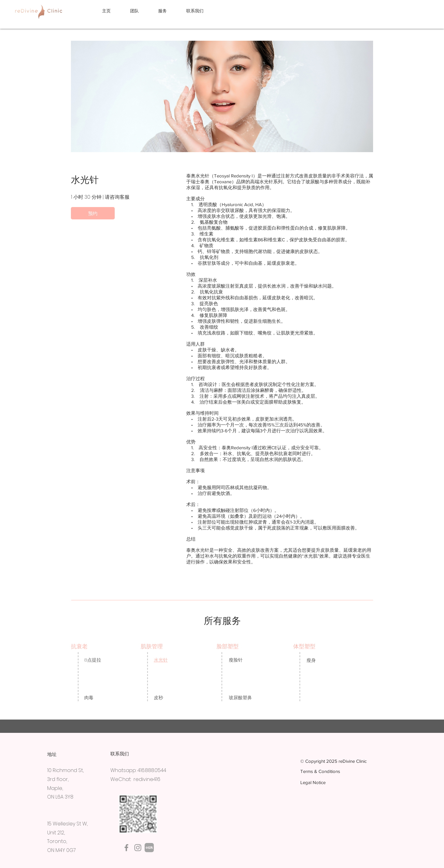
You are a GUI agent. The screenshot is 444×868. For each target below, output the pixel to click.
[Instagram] (138, 848)
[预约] (93, 213)
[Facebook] (126, 848)
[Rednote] (149, 848)
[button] (168, 11)
